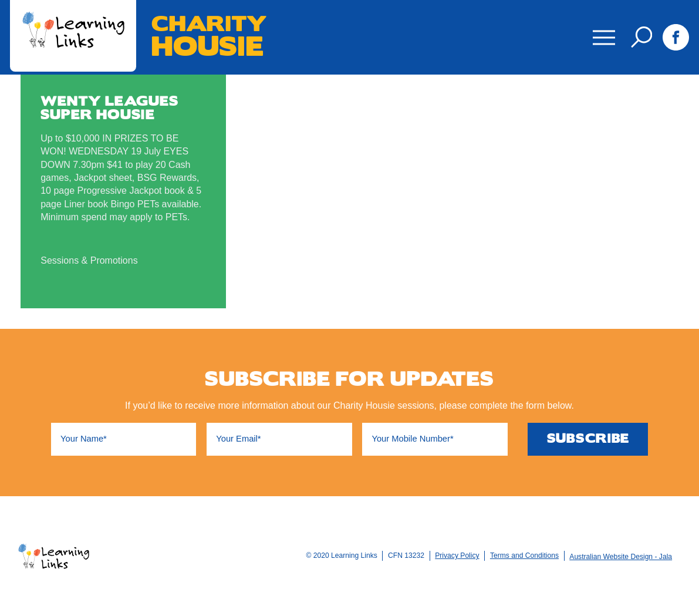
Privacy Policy (457, 556)
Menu (601, 29)
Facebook (676, 37)
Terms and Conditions (524, 556)
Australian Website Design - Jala (621, 557)
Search (641, 37)
